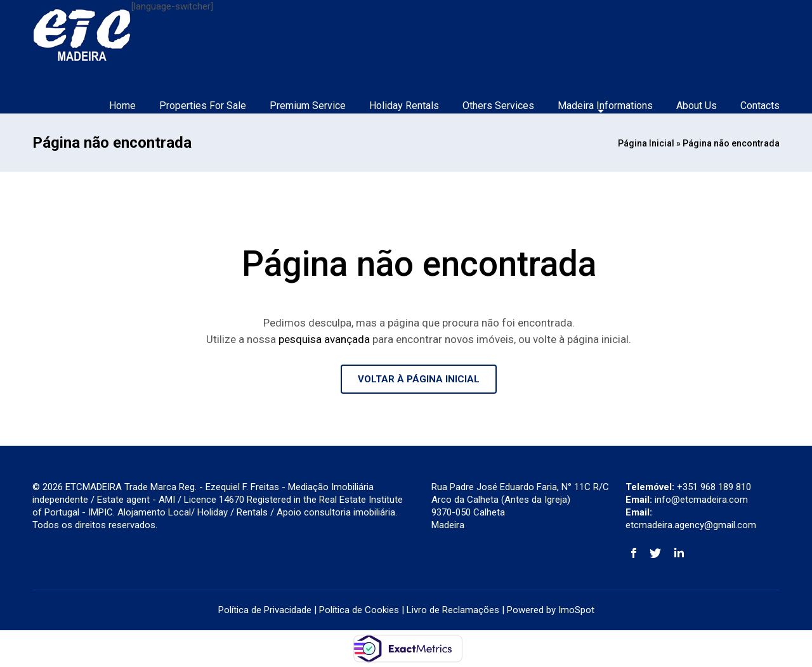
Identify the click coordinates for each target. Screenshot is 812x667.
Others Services (498, 106)
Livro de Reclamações (453, 610)
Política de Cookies (359, 610)
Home (122, 106)
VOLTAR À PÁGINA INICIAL (419, 379)
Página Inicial (646, 143)
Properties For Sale (203, 106)
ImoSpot (576, 610)
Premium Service (308, 106)
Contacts (760, 106)
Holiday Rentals (404, 106)
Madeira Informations (605, 106)
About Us (697, 106)
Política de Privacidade (265, 610)
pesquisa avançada (324, 339)
